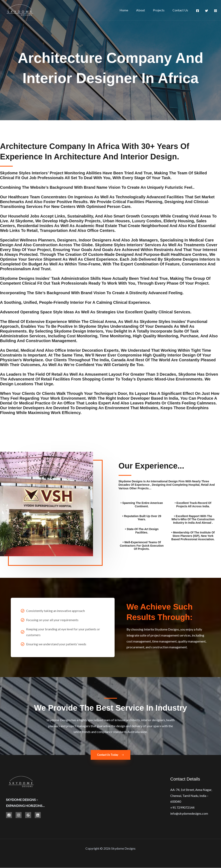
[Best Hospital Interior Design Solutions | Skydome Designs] (20, 10)
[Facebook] (198, 11)
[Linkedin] (38, 815)
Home (129, 10)
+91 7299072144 (182, 808)
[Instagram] (216, 11)
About (145, 10)
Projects (161, 10)
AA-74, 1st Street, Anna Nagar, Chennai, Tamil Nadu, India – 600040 (191, 796)
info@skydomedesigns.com (189, 814)
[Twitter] (207, 11)
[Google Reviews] (28, 815)
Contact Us (181, 10)
